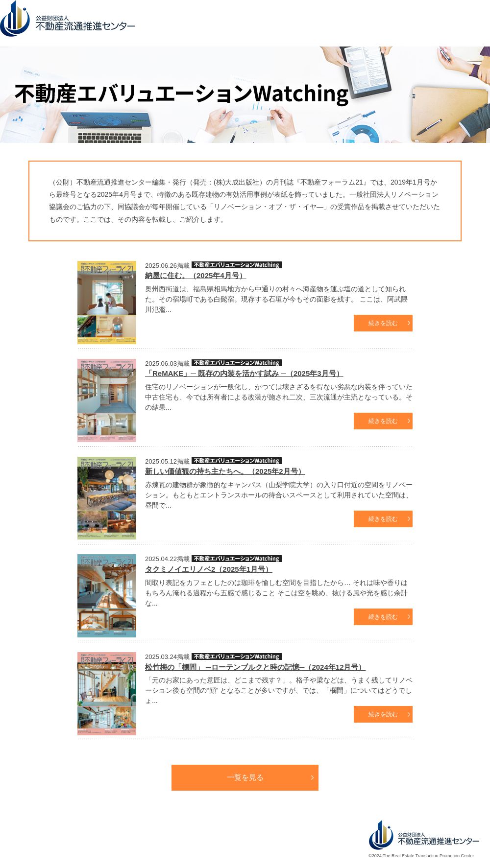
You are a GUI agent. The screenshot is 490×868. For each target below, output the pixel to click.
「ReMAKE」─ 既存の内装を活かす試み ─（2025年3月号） (244, 373)
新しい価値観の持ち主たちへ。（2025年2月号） (225, 471)
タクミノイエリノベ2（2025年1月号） (209, 569)
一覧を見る (245, 777)
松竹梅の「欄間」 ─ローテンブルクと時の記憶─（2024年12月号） (255, 667)
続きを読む (383, 323)
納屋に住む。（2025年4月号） (196, 275)
